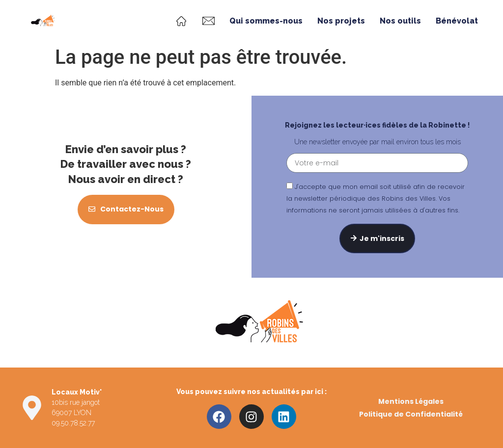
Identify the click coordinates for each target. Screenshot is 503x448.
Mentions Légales (411, 401)
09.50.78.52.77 (73, 423)
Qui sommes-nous (266, 21)
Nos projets (341, 21)
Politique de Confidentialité (411, 414)
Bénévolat (457, 21)
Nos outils (400, 21)
